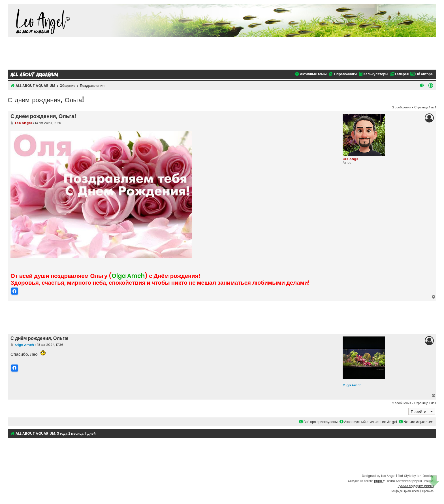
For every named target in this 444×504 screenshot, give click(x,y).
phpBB (379, 481)
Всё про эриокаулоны (318, 422)
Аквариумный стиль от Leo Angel (368, 422)
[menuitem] (431, 85)
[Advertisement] (222, 53)
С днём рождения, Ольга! (46, 99)
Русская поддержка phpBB (416, 486)
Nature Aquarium (416, 422)
